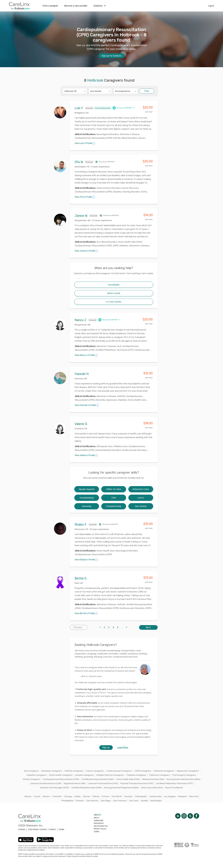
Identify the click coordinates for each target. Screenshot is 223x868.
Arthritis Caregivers (74, 771)
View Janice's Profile (86, 251)
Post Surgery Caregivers (184, 775)
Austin (37, 796)
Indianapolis (141, 796)
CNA (114, 498)
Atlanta (28, 796)
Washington (156, 801)
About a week (114, 293)
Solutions (100, 6)
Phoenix (80, 801)
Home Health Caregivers (61, 775)
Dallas (78, 796)
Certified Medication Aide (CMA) (87, 788)
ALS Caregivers (31, 771)
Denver (87, 796)
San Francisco (120, 801)
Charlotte (57, 796)
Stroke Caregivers (32, 779)
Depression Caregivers (188, 771)
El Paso (106, 796)
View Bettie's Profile (86, 613)
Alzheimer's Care (141, 489)
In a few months (114, 302)
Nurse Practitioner (174, 788)
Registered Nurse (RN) (75, 783)
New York (194, 796)
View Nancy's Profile (86, 355)
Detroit (96, 796)
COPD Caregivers (143, 771)
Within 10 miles (114, 489)
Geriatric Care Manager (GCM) (54, 788)
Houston (128, 796)
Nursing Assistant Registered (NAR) (121, 788)
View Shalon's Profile (86, 560)
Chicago (68, 796)
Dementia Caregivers (164, 771)
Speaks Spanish (87, 489)
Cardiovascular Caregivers (119, 771)
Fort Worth (117, 796)
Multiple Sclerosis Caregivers (110, 775)
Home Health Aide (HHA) (128, 779)
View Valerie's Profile (86, 455)
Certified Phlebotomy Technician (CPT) (174, 783)
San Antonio (92, 801)
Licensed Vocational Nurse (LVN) (46, 783)
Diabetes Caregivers (37, 775)
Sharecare (98, 821)
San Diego (106, 801)
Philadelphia (67, 801)
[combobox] (65, 91)
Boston (46, 796)
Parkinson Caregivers (160, 775)
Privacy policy (100, 829)
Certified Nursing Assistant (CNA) (98, 779)
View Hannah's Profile (87, 405)
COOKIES (22, 830)
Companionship (114, 506)
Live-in (141, 498)
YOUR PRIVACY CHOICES (37, 830)
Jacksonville (155, 796)
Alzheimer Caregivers (52, 771)
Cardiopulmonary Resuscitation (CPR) (61, 779)
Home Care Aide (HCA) (152, 788)
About (96, 818)
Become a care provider (76, 6)
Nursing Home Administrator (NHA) (183, 779)
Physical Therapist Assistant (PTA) (137, 783)
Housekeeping (87, 498)
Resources (99, 823)
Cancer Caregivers (95, 771)
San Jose (134, 801)
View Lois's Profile (85, 143)
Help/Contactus (101, 826)
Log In (211, 6)
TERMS (62, 830)
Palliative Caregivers (137, 775)
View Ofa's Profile (85, 197)
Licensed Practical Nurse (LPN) (103, 783)
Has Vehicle (141, 506)
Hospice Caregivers (84, 775)
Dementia (87, 506)
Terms (96, 832)
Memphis (183, 796)
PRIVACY (53, 830)
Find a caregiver (50, 6)
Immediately (114, 285)
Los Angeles (170, 796)
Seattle (144, 801)
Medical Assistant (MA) (153, 779)
